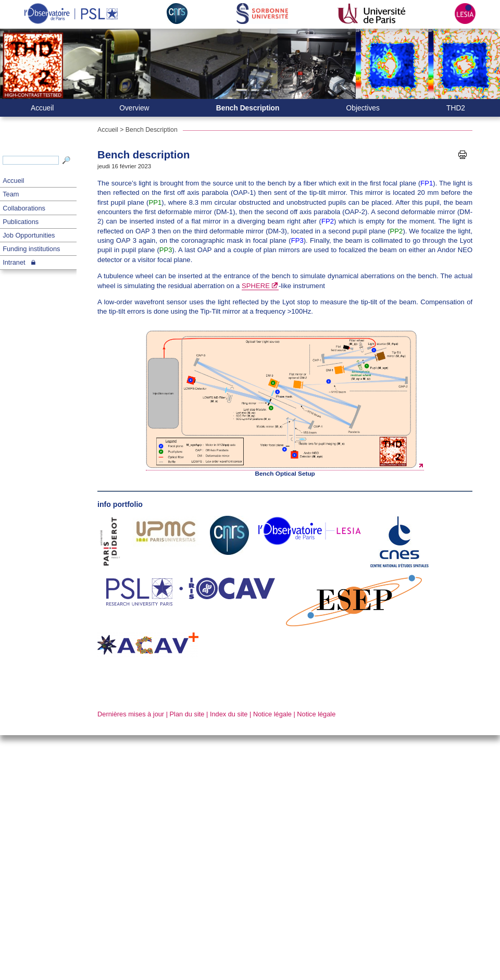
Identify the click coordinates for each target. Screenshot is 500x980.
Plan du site (187, 714)
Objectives (363, 108)
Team (11, 194)
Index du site (229, 714)
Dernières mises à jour (131, 714)
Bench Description (248, 108)
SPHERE (256, 286)
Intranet (14, 262)
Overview (134, 108)
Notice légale (272, 714)
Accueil (13, 181)
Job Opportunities (29, 235)
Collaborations (24, 208)
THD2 (456, 108)
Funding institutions (31, 249)
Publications (21, 222)
